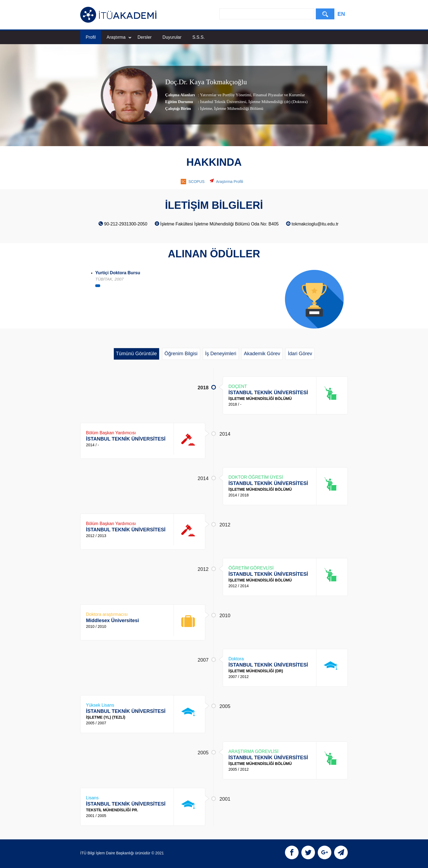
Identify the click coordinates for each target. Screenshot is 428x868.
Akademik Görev (262, 354)
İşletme (206, 108)
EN (341, 14)
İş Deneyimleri (221, 354)
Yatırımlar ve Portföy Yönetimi (225, 95)
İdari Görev (300, 354)
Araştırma (119, 37)
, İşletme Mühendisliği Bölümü (238, 108)
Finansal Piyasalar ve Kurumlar (279, 95)
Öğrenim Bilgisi (181, 354)
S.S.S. (199, 37)
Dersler (145, 37)
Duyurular (172, 37)
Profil (91, 37)
